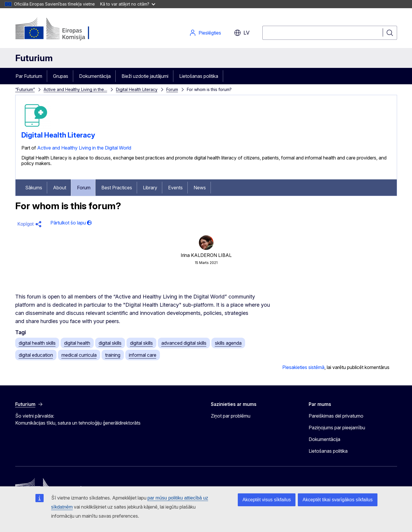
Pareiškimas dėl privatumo (336, 416)
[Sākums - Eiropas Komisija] (63, 29)
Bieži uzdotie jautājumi (145, 76)
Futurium (34, 58)
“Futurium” (25, 89)
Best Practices (117, 188)
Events (175, 188)
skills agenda (228, 343)
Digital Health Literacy (137, 89)
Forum (172, 89)
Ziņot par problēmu (231, 416)
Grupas (61, 76)
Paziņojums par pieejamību (337, 428)
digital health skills (37, 343)
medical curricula (79, 355)
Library (150, 188)
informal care (143, 355)
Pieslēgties (205, 33)
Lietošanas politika (199, 76)
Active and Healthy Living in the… (75, 89)
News (200, 188)
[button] (30, 224)
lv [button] (242, 33)
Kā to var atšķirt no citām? (128, 4)
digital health (77, 343)
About (60, 188)
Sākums (34, 188)
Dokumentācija (95, 76)
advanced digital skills (184, 343)
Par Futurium (29, 76)
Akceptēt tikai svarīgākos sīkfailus (337, 500)
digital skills (110, 343)
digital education (36, 355)
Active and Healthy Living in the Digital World (84, 148)
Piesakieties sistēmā (303, 367)
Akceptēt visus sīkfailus (267, 500)
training (113, 355)
